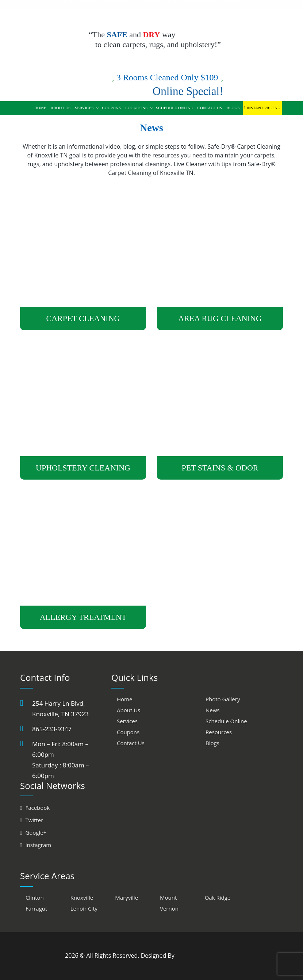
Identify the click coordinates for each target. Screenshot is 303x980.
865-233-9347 (52, 729)
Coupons (111, 108)
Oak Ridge (218, 897)
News (213, 710)
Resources (219, 732)
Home (40, 108)
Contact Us (210, 108)
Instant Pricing (262, 108)
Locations (139, 108)
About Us (61, 108)
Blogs (233, 108)
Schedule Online (174, 108)
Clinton (35, 897)
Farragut (36, 908)
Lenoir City (84, 908)
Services (87, 108)
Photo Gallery (223, 699)
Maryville (126, 897)
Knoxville (82, 897)
